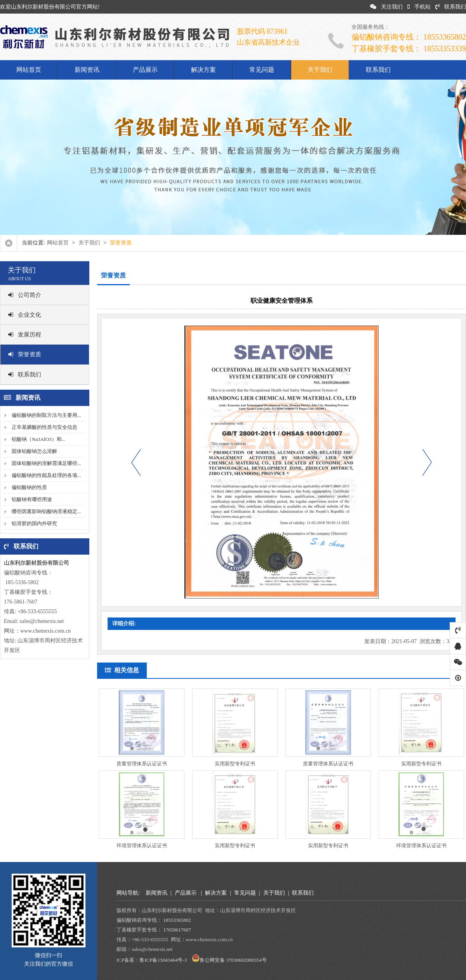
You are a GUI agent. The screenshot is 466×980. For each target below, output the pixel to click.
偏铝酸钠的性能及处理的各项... (46, 475)
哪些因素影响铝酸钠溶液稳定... (46, 511)
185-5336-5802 (21, 582)
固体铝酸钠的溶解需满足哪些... (46, 463)
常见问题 (262, 70)
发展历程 (25, 335)
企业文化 (25, 315)
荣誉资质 (25, 354)
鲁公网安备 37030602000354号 (233, 960)
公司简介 (25, 295)
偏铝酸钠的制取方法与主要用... (46, 415)
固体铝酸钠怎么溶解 (34, 451)
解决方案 (203, 70)
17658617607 (177, 930)
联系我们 (451, 7)
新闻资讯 (87, 70)
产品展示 (145, 70)
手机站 (419, 7)
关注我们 (386, 7)
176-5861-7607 (21, 602)
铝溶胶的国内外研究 (34, 523)
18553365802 (177, 920)
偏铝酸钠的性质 (29, 487)
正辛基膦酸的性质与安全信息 (44, 427)
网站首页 (29, 70)
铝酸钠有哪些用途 (32, 499)
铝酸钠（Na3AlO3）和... (38, 439)
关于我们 (320, 70)
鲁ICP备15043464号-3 (163, 960)
